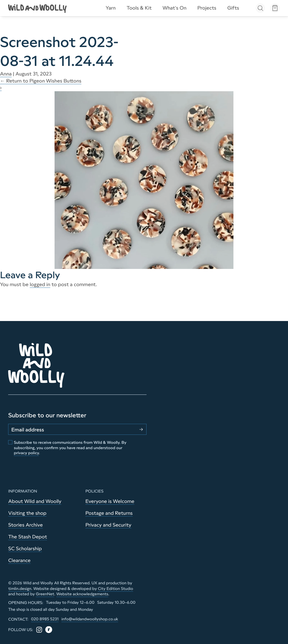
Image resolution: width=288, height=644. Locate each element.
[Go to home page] (38, 8)
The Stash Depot (28, 537)
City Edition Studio (115, 589)
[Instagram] (39, 630)
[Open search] (260, 8)
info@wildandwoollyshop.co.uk (90, 619)
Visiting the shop (27, 513)
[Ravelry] (49, 630)
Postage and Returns (109, 513)
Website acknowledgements (82, 594)
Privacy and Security (108, 525)
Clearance (19, 560)
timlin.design (20, 589)
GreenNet (45, 594)
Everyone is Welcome (110, 501)
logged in (40, 284)
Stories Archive (25, 525)
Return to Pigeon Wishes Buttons (41, 81)
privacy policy (26, 453)
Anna (6, 74)
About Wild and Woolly (35, 501)
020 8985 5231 (45, 619)
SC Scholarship (25, 549)
